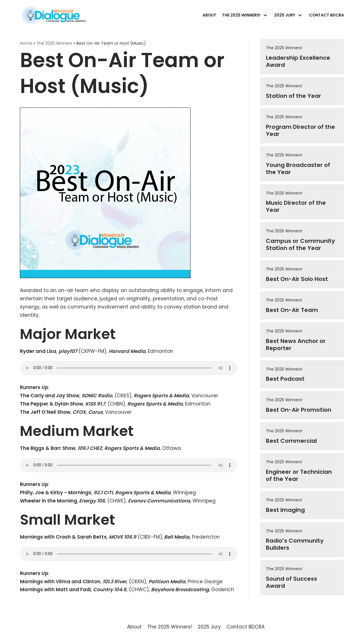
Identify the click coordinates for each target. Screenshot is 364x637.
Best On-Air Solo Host (297, 279)
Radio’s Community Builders (295, 544)
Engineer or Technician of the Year (299, 475)
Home (26, 43)
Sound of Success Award (291, 582)
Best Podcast (285, 379)
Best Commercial (291, 441)
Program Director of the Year (300, 130)
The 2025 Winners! (284, 48)
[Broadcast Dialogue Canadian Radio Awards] (54, 15)
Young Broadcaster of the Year (298, 168)
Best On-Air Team (292, 310)
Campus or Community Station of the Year (300, 244)
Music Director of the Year (296, 206)
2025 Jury (209, 627)
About (209, 15)
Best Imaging (285, 510)
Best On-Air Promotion (299, 410)
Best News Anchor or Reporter (296, 345)
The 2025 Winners (54, 43)
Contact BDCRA (327, 15)
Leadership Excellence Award (298, 61)
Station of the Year (293, 96)
